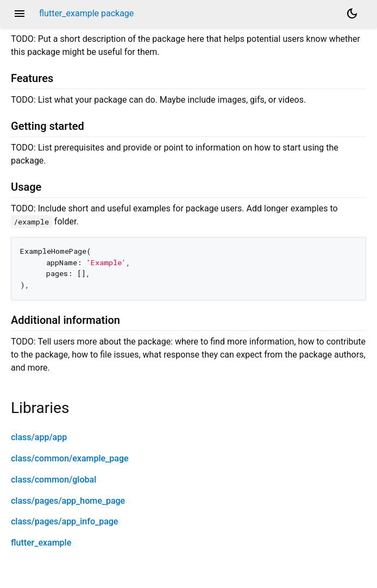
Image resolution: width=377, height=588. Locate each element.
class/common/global (54, 480)
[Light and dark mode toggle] (352, 14)
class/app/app (39, 437)
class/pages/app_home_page (68, 501)
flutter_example (41, 543)
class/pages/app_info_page (64, 521)
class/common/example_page (70, 458)
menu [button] (20, 14)
